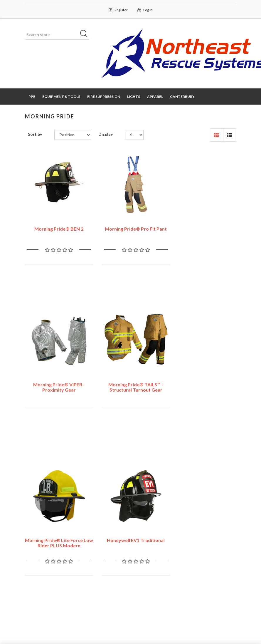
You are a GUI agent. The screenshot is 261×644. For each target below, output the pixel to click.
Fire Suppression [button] (104, 97)
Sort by (35, 134)
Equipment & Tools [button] (61, 97)
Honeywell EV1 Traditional (204, 381)
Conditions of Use (155, 569)
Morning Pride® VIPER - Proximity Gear (204, 228)
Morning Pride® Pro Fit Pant (130, 225)
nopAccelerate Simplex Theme (208, 609)
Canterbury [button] (182, 97)
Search (199, 546)
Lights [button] (134, 97)
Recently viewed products (208, 560)
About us (146, 581)
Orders (34, 557)
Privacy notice (151, 557)
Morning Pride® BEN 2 (57, 225)
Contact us (93, 545)
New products (206, 575)
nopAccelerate (223, 617)
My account (38, 545)
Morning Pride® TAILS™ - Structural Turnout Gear (57, 384)
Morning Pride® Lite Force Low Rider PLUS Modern (130, 384)
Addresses (37, 569)
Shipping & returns (155, 545)
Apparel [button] (155, 97)
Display (106, 134)
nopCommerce (61, 609)
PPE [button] (32, 97)
